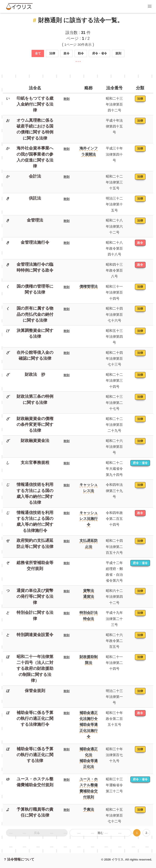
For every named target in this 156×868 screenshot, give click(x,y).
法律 (52, 53)
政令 (67, 53)
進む (100, 833)
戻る (37, 833)
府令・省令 (100, 53)
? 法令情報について (19, 859)
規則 (118, 53)
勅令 (81, 53)
